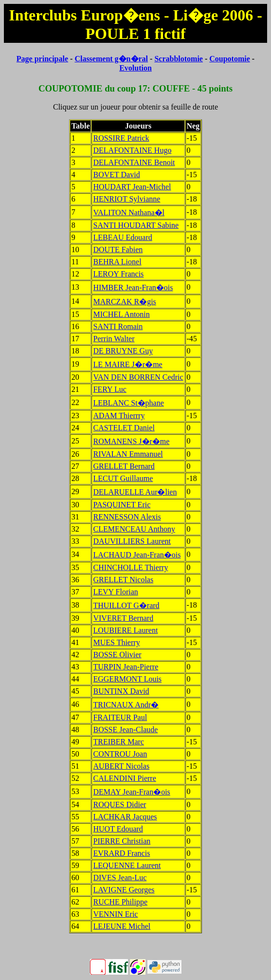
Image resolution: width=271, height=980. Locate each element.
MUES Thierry (116, 642)
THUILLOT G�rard (126, 605)
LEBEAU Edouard (122, 237)
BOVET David (116, 175)
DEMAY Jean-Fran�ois (131, 792)
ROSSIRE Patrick (121, 138)
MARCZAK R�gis (124, 302)
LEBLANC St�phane (128, 403)
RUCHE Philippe (120, 902)
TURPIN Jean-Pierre (126, 667)
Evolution (135, 68)
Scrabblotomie (179, 59)
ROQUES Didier (119, 804)
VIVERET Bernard (123, 618)
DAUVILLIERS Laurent (132, 541)
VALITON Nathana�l (129, 213)
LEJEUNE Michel (122, 926)
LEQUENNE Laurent (127, 865)
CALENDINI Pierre (124, 778)
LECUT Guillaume (123, 478)
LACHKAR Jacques (125, 817)
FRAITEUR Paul (120, 717)
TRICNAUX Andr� (126, 705)
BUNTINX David (121, 691)
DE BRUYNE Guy (123, 351)
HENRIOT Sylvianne (126, 199)
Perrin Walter (114, 339)
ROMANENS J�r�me (131, 441)
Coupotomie (230, 59)
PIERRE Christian (122, 841)
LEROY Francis (118, 274)
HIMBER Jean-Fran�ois (133, 287)
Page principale (42, 59)
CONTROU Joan (120, 754)
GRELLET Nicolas (123, 580)
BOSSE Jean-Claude (125, 730)
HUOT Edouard (118, 829)
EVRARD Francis (121, 853)
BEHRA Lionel (117, 262)
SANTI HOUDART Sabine (136, 225)
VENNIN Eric (115, 914)
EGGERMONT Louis (127, 679)
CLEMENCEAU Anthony (134, 529)
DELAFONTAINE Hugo (132, 150)
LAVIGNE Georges (124, 890)
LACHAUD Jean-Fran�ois (137, 555)
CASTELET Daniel (124, 428)
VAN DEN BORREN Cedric (138, 377)
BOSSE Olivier (117, 655)
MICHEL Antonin (121, 314)
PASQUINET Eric (122, 505)
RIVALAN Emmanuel (128, 454)
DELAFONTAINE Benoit (134, 162)
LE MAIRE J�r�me (127, 364)
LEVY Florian (115, 592)
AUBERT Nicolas (121, 766)
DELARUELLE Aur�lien (135, 492)
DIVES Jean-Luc (120, 878)
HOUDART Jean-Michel (132, 187)
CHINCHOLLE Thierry (130, 567)
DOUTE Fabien (118, 250)
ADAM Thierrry (119, 416)
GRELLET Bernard (124, 466)
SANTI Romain (118, 326)
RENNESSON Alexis (127, 517)
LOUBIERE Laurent (125, 630)
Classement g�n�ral (111, 59)
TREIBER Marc (118, 742)
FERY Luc (109, 389)
